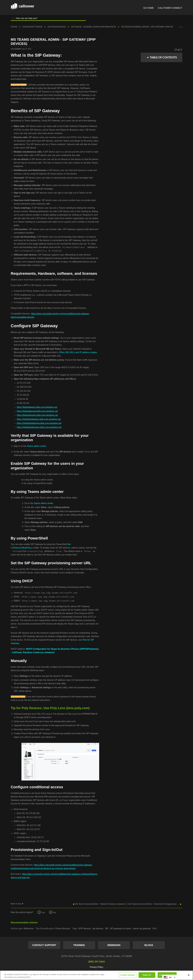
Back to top (16, 904)
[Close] (189, 975)
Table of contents (163, 57)
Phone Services (63, 929)
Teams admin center (36, 446)
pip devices (98, 929)
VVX (154, 929)
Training (79, 945)
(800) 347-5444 (96, 962)
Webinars (114, 945)
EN (168, 977)
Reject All (147, 975)
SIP (107, 929)
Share (178, 50)
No (54, 912)
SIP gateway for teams (121, 929)
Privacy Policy (96, 967)
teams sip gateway (142, 929)
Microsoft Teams (33, 27)
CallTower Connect (170, 8)
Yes (43, 912)
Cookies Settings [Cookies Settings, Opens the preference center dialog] (128, 975)
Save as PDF (176, 50)
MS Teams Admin (57, 27)
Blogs (149, 945)
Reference (29, 929)
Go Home (148, 8)
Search (13, 19)
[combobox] (170, 977)
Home (14, 27)
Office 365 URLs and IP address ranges (78, 352)
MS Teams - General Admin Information (94, 27)
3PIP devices (85, 929)
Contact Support (44, 945)
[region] (96, 975)
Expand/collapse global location (181, 26)
